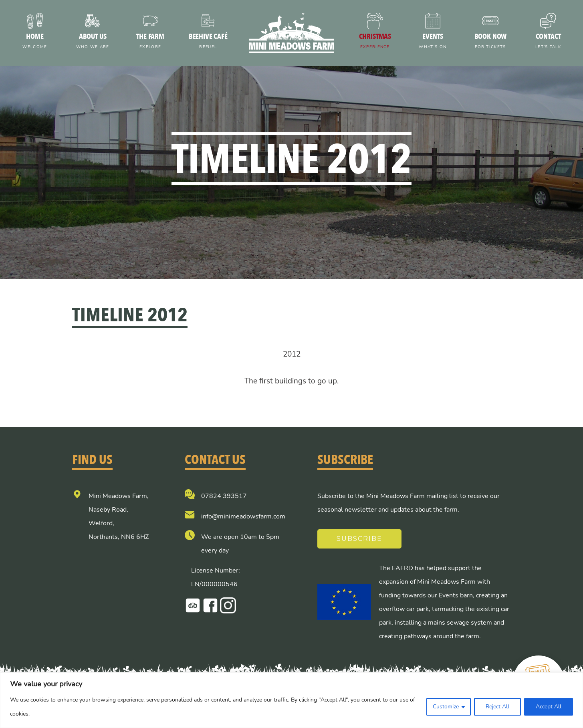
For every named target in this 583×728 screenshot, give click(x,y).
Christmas (375, 42)
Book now (490, 42)
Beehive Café (208, 42)
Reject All (497, 707)
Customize (446, 707)
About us (93, 42)
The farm (150, 42)
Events (433, 42)
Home (35, 42)
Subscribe (360, 539)
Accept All (549, 707)
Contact (548, 42)
